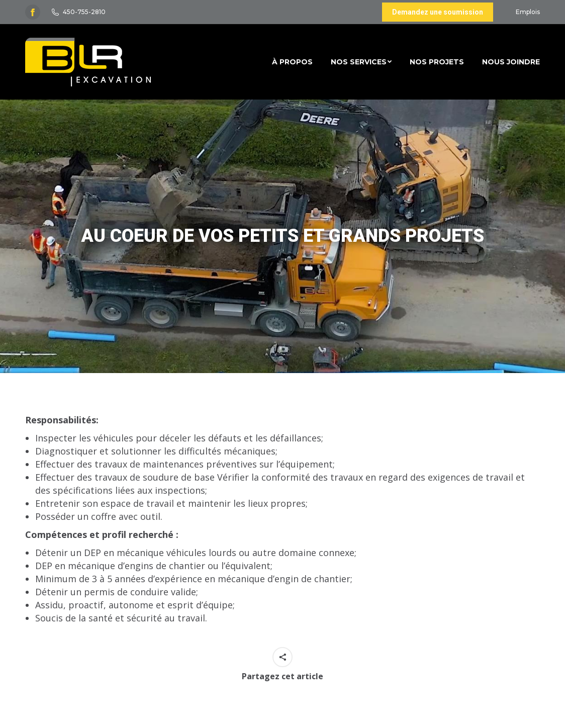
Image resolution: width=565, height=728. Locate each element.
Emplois (528, 12)
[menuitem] (292, 62)
